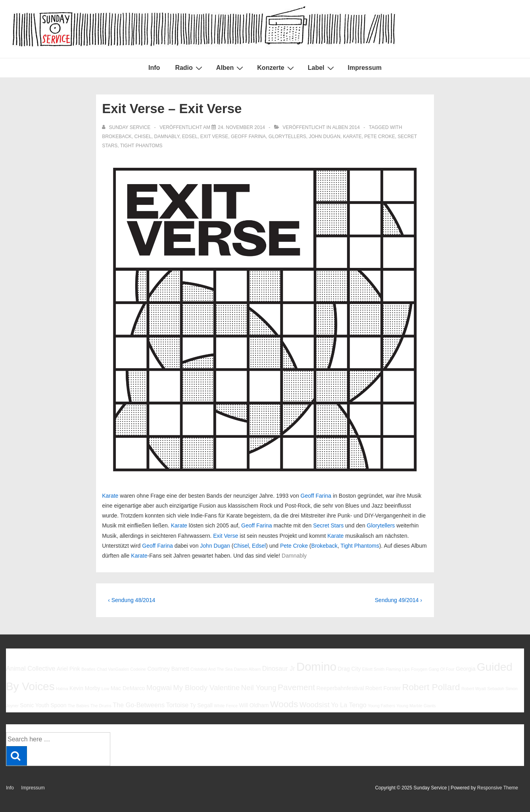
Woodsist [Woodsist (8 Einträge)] (315, 705)
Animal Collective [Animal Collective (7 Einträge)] (31, 668)
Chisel (143, 137)
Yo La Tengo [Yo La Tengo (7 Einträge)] (349, 705)
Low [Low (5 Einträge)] (106, 689)
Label (322, 68)
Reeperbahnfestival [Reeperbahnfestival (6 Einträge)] (340, 688)
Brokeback (117, 137)
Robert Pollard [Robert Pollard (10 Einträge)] (431, 687)
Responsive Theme (498, 788)
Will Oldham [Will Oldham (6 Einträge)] (254, 705)
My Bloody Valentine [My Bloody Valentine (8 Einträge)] (206, 688)
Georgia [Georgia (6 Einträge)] (466, 669)
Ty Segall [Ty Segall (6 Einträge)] (201, 705)
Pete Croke (379, 137)
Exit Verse (214, 137)
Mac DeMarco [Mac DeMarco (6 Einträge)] (128, 688)
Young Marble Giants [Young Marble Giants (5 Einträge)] (416, 706)
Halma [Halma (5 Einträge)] (62, 689)
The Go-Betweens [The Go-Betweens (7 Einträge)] (139, 705)
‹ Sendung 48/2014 (132, 600)
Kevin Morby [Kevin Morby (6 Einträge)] (85, 688)
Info (154, 68)
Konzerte (276, 68)
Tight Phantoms (141, 146)
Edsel (190, 137)
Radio (189, 68)
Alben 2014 (346, 127)
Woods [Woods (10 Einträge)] (284, 704)
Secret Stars (328, 525)
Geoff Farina (248, 137)
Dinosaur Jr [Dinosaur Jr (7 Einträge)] (279, 668)
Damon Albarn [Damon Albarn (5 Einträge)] (248, 669)
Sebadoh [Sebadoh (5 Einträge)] (496, 689)
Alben (231, 68)
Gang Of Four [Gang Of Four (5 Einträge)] (441, 669)
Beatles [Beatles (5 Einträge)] (88, 669)
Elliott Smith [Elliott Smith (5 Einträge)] (373, 669)
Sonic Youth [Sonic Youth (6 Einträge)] (35, 705)
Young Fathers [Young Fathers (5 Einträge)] (381, 706)
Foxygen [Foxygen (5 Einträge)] (419, 669)
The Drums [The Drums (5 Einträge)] (101, 706)
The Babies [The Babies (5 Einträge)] (79, 706)
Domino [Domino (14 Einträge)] (316, 667)
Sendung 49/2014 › (398, 600)
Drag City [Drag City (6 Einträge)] (349, 669)
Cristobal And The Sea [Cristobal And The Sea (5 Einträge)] (211, 669)
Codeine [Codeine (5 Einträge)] (138, 669)
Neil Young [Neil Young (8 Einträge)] (259, 688)
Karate (352, 137)
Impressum (365, 68)
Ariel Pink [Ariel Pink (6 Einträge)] (68, 669)
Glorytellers (287, 137)
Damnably (167, 137)
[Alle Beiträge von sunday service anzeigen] (127, 127)
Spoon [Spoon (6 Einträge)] (58, 705)
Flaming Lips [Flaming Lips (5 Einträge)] (397, 669)
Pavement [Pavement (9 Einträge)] (296, 687)
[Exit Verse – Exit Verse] (241, 127)
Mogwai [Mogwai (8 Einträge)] (159, 688)
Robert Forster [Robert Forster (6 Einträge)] (383, 688)
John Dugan (325, 137)
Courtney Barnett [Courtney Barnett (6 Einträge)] (168, 669)
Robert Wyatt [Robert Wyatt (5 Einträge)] (474, 689)
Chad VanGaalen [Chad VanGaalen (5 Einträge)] (113, 669)
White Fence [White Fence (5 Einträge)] (226, 706)
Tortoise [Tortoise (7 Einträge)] (177, 705)
